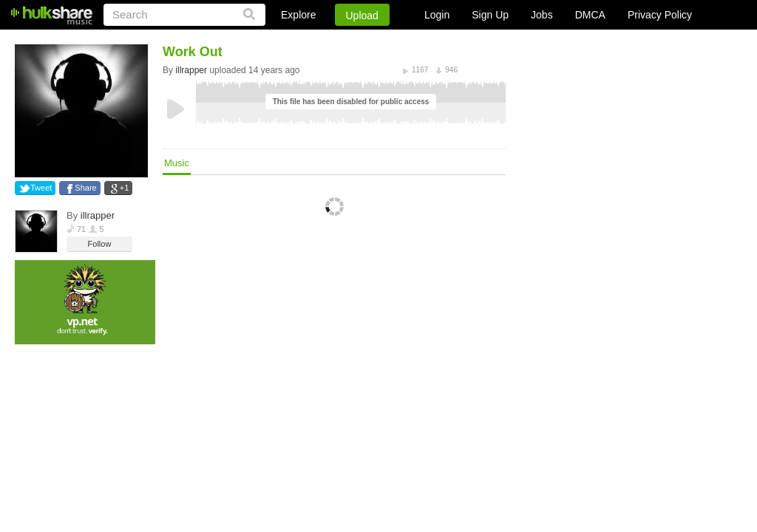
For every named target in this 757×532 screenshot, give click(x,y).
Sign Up (490, 15)
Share (85, 188)
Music (177, 163)
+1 (125, 188)
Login (437, 15)
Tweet (41, 188)
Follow (100, 244)
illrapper (98, 215)
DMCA (590, 15)
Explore (298, 15)
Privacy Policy (660, 15)
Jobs (542, 15)
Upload (362, 16)
